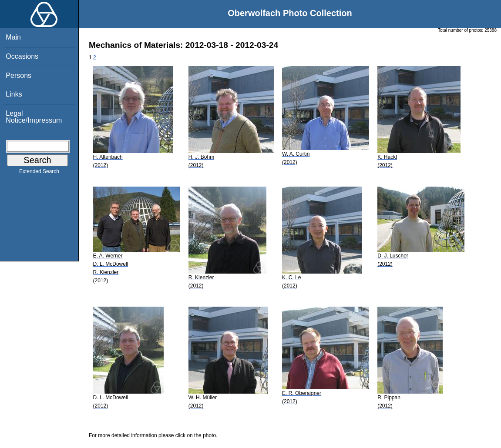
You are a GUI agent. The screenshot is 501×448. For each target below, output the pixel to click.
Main (13, 37)
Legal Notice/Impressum (34, 117)
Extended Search (39, 173)
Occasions (22, 56)
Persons (18, 75)
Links (14, 94)
